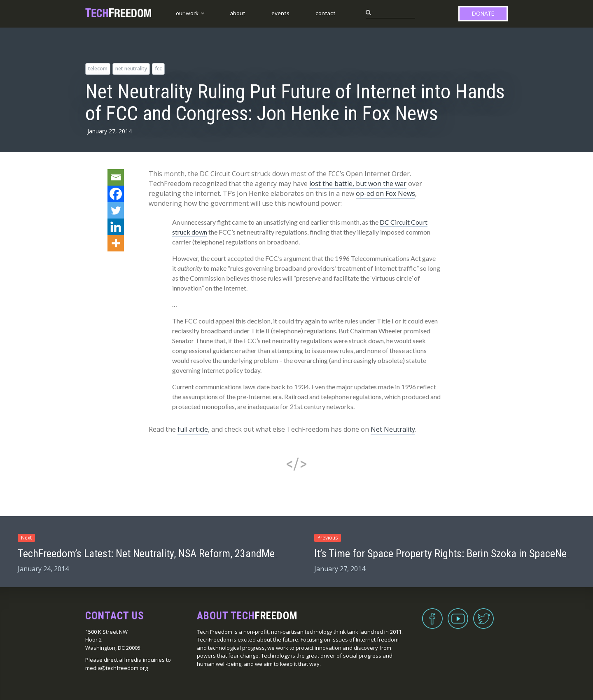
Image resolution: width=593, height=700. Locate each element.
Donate (483, 14)
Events (280, 13)
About (238, 13)
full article (193, 429)
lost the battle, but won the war (358, 184)
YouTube (458, 614)
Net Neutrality (393, 429)
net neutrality (131, 69)
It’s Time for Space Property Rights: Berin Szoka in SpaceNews (446, 553)
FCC (158, 69)
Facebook (432, 614)
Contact (326, 13)
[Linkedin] (116, 227)
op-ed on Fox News (385, 193)
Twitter (483, 614)
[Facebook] (116, 194)
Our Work (187, 13)
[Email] (116, 177)
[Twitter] (116, 210)
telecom (98, 69)
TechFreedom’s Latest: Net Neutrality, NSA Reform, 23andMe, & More (163, 553)
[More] (116, 243)
